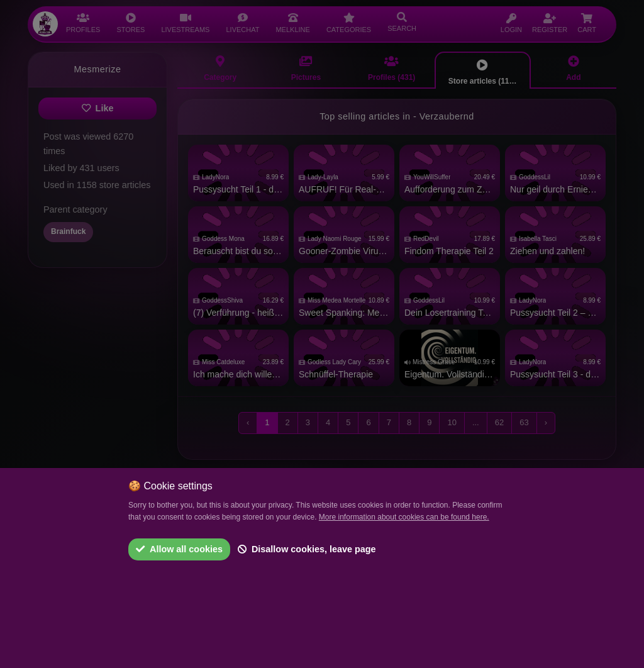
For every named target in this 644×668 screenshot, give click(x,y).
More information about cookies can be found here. (404, 517)
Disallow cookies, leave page (307, 549)
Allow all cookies (179, 549)
